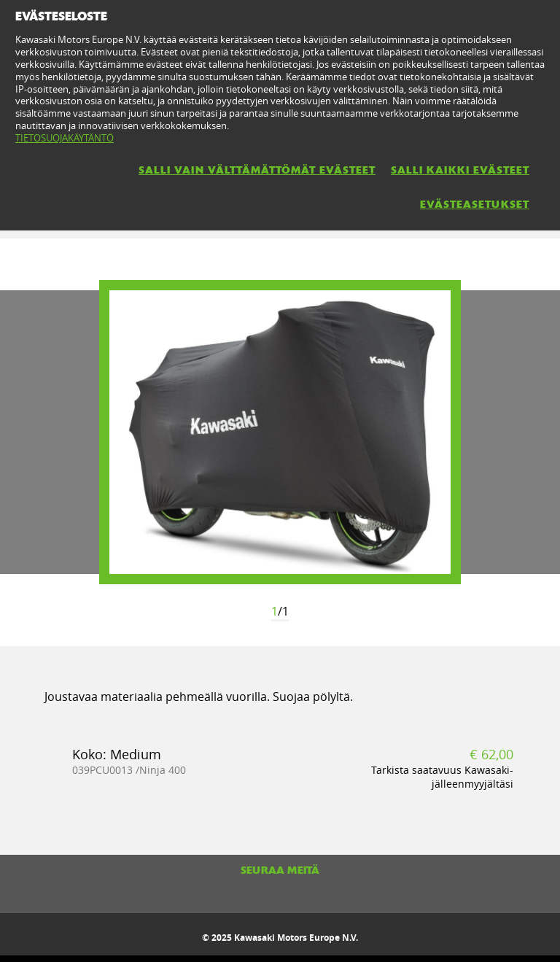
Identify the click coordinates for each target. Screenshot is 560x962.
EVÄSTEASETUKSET (475, 204)
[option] (280, 432)
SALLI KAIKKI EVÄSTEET (460, 170)
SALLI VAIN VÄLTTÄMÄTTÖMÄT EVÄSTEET (257, 170)
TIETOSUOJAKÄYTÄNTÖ (65, 138)
